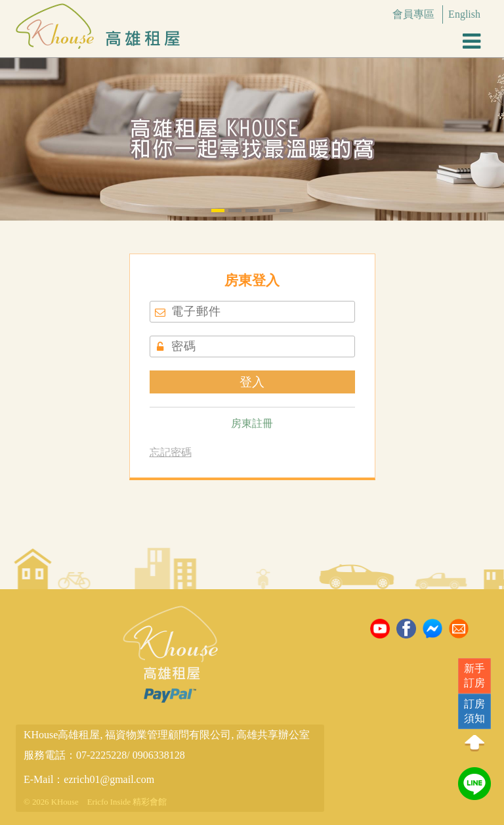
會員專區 (413, 14)
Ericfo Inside (109, 802)
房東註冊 (252, 423)
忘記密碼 (171, 452)
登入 (252, 382)
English (464, 14)
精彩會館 (150, 802)
